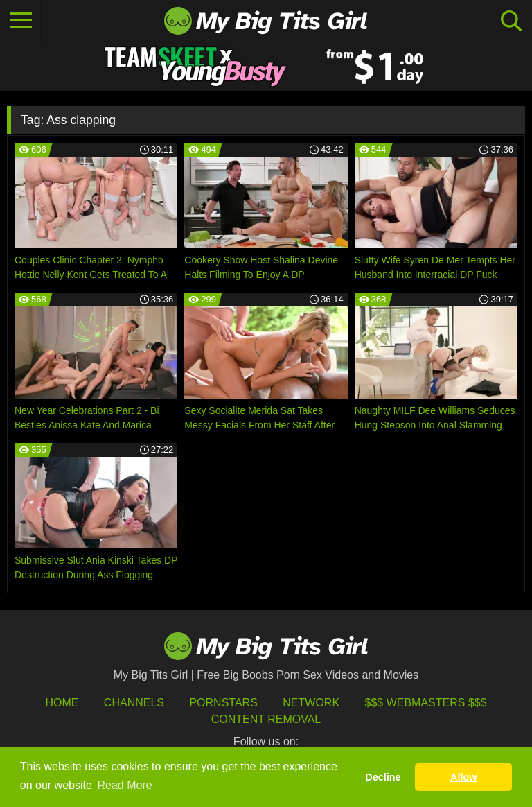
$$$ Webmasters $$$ (426, 703)
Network (311, 703)
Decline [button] (383, 777)
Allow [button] (463, 777)
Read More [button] (125, 785)
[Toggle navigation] (21, 21)
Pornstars (223, 703)
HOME (62, 703)
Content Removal (266, 719)
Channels (134, 703)
